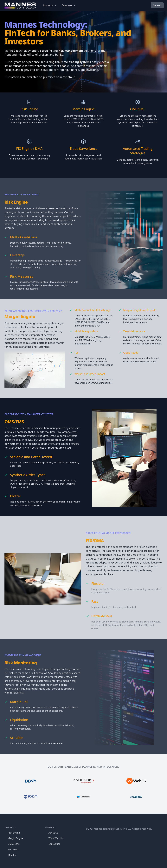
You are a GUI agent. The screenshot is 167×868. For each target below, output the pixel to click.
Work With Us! (56, 838)
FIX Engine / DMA (29, 148)
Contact (157, 5)
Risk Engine (29, 109)
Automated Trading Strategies (138, 151)
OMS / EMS (14, 844)
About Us (53, 833)
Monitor (12, 855)
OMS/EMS (138, 109)
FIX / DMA (13, 850)
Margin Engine (83, 109)
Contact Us (54, 844)
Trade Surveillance (83, 148)
